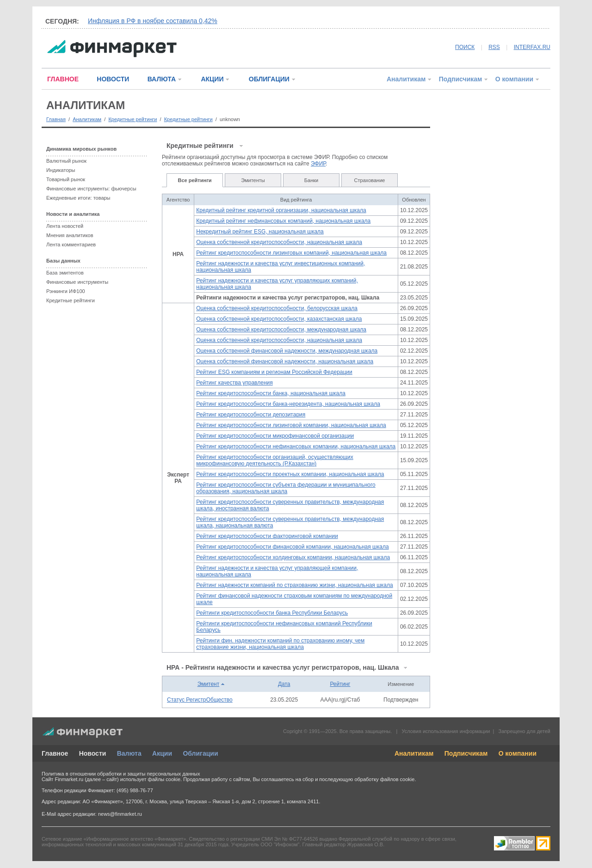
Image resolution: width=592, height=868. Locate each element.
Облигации (200, 753)
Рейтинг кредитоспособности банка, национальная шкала (271, 393)
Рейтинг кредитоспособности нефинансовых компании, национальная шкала (296, 446)
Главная (56, 119)
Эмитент (209, 684)
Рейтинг (340, 684)
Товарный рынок (66, 179)
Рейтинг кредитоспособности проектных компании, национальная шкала (290, 474)
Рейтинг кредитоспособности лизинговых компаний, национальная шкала (291, 253)
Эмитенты (253, 180)
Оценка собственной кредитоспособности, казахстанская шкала (279, 319)
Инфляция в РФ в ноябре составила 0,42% (153, 21)
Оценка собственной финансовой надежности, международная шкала (287, 351)
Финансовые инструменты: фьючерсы (91, 189)
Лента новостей (65, 226)
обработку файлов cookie (384, 779)
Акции (162, 753)
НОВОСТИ (113, 79)
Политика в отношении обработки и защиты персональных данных (121, 774)
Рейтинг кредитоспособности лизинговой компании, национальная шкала (291, 425)
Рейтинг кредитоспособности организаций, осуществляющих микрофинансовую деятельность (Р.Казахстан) (275, 460)
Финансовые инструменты (77, 282)
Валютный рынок (66, 161)
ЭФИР (318, 164)
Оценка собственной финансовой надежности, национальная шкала (285, 361)
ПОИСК (465, 47)
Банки (311, 180)
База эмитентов (65, 273)
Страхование (370, 180)
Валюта (129, 753)
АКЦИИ (212, 79)
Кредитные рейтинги (133, 119)
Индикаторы (61, 170)
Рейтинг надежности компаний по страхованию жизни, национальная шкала (294, 585)
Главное (55, 753)
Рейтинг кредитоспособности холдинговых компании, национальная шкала (293, 557)
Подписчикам (461, 79)
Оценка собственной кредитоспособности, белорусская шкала (277, 308)
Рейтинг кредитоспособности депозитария (251, 415)
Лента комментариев (71, 245)
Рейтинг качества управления (234, 383)
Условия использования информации (446, 731)
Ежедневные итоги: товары (78, 198)
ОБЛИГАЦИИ (269, 79)
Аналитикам (406, 79)
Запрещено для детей (524, 731)
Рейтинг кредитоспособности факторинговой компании (267, 536)
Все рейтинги (195, 180)
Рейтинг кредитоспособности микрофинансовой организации (275, 436)
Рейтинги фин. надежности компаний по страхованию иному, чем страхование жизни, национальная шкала (280, 644)
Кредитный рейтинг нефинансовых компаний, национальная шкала (283, 221)
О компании (514, 79)
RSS (494, 47)
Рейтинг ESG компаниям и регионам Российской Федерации (274, 372)
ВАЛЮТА (162, 79)
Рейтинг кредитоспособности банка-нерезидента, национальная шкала (288, 404)
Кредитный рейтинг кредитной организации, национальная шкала (281, 210)
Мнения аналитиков (70, 235)
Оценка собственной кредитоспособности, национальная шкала (279, 242)
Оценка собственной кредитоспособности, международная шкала (281, 330)
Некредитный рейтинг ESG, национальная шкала (260, 232)
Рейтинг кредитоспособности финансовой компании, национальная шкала (292, 547)
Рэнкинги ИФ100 (66, 291)
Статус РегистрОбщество (200, 700)
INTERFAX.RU (532, 47)
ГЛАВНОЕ (63, 79)
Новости (93, 753)
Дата (284, 684)
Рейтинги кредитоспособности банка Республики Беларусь (272, 613)
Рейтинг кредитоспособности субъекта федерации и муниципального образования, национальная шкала (286, 488)
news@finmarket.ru (120, 814)
